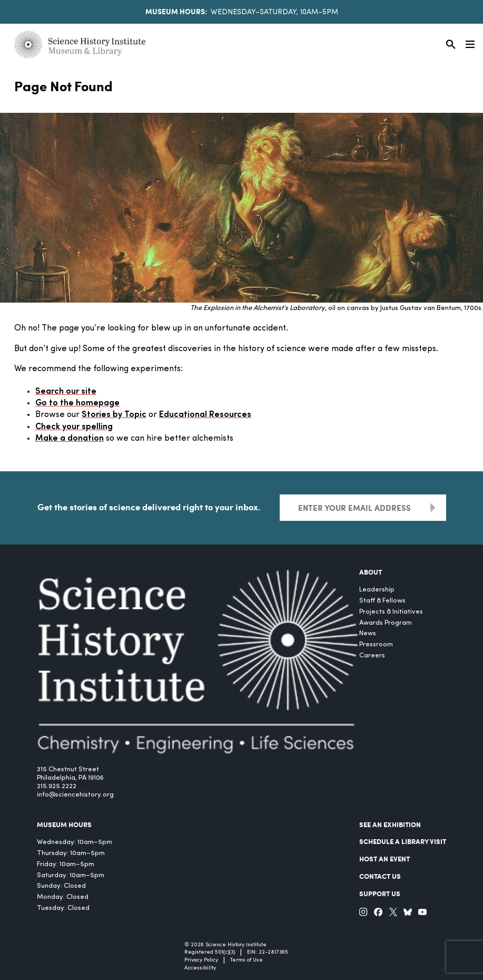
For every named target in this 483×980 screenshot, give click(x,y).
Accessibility (200, 968)
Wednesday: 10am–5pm (75, 842)
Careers (372, 656)
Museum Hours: (176, 11)
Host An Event (385, 859)
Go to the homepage (77, 403)
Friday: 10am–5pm (66, 864)
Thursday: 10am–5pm (71, 853)
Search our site (66, 392)
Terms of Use (247, 960)
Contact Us (380, 876)
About (371, 572)
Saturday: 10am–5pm (71, 875)
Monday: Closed (63, 897)
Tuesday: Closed (63, 908)
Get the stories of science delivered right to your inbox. (149, 507)
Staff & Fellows (382, 601)
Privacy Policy (201, 960)
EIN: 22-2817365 (268, 952)
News (368, 633)
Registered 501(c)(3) (210, 952)
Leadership (377, 590)
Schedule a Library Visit (403, 841)
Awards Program (386, 623)
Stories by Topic (114, 415)
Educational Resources (205, 415)
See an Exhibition (390, 824)
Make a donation (70, 439)
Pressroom (376, 644)
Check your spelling (74, 427)
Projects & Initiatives (391, 612)
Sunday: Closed (61, 886)
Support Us (380, 894)
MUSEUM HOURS (64, 824)
